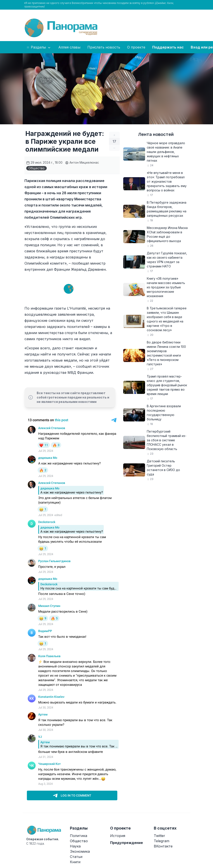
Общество (36, 168)
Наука (75, 846)
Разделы (39, 47)
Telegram (162, 841)
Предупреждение (126, 843)
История (118, 836)
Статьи (76, 857)
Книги (75, 862)
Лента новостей (156, 134)
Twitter (159, 836)
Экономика (80, 851)
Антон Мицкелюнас (82, 162)
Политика (79, 836)
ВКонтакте (163, 846)
